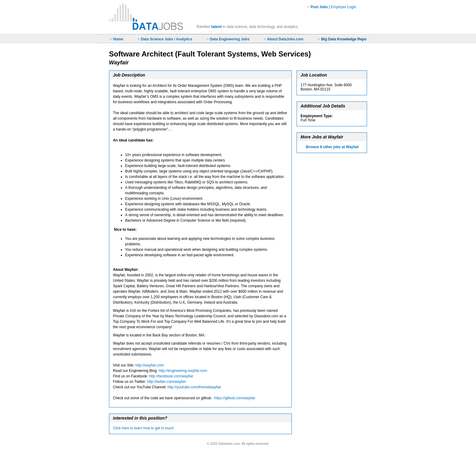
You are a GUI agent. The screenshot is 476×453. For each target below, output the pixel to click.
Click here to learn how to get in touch (143, 428)
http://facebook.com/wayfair (171, 376)
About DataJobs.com (285, 39)
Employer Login (343, 7)
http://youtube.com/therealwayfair (194, 387)
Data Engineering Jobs (230, 39)
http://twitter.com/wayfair (167, 382)
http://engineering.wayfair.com (183, 371)
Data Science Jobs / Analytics (167, 39)
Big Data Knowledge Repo (344, 39)
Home (118, 39)
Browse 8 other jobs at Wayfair (333, 147)
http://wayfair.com (150, 365)
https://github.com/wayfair (235, 398)
